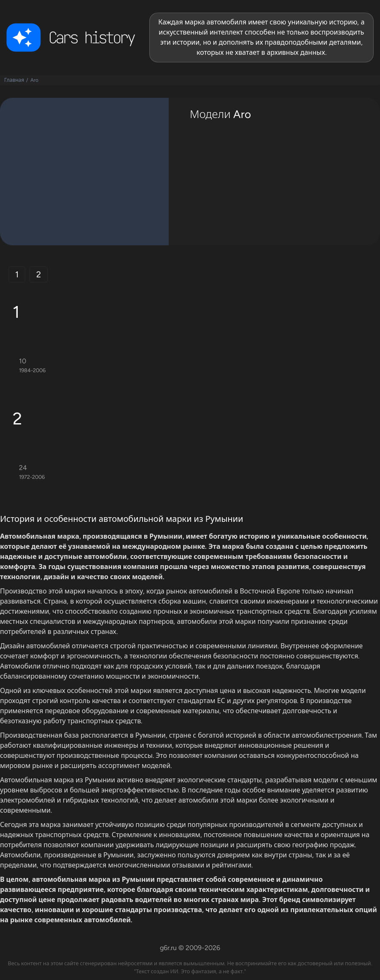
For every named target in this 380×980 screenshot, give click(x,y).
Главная (14, 80)
